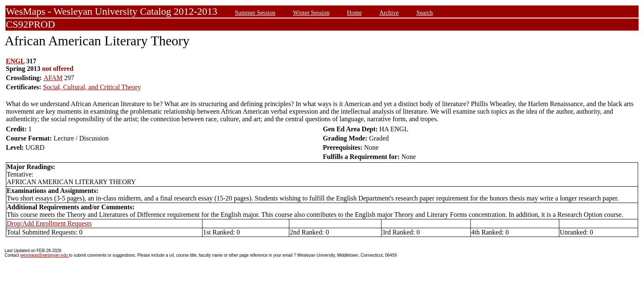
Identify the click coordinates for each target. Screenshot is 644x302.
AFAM (53, 78)
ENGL (15, 61)
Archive (389, 13)
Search (425, 13)
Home (354, 13)
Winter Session (311, 13)
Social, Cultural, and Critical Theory (92, 87)
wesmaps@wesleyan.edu (44, 255)
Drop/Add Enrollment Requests (49, 223)
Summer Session (255, 13)
